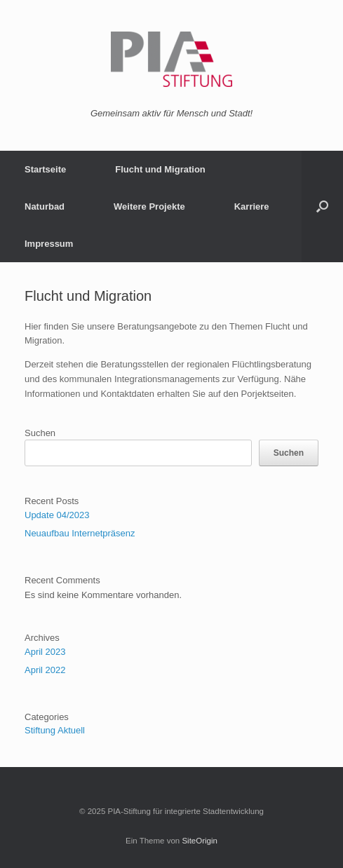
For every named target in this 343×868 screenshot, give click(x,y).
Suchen (40, 433)
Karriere (252, 206)
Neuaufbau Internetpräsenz (80, 533)
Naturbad (45, 206)
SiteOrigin (200, 841)
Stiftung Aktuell (55, 730)
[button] (322, 206)
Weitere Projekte (149, 206)
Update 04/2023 (57, 515)
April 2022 (45, 670)
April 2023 (45, 652)
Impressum (49, 244)
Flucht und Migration (160, 169)
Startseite (45, 169)
